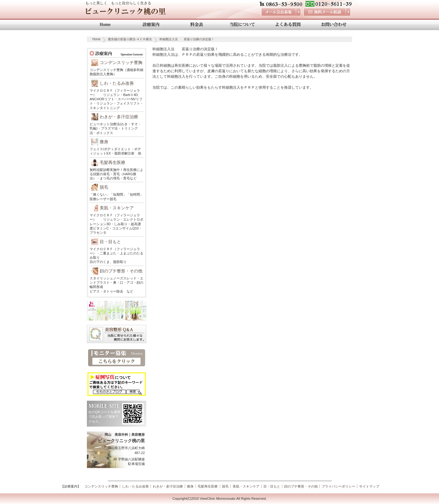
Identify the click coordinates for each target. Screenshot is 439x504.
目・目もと (110, 242)
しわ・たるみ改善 (117, 83)
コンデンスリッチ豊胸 (121, 62)
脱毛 (104, 187)
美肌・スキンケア (117, 208)
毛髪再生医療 (112, 162)
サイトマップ (369, 486)
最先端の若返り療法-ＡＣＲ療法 (130, 39)
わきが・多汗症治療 (119, 117)
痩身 (104, 142)
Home (96, 39)
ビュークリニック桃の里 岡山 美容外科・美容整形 (125, 13)
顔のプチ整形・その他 (121, 271)
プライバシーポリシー (338, 486)
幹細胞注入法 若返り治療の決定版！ (187, 39)
